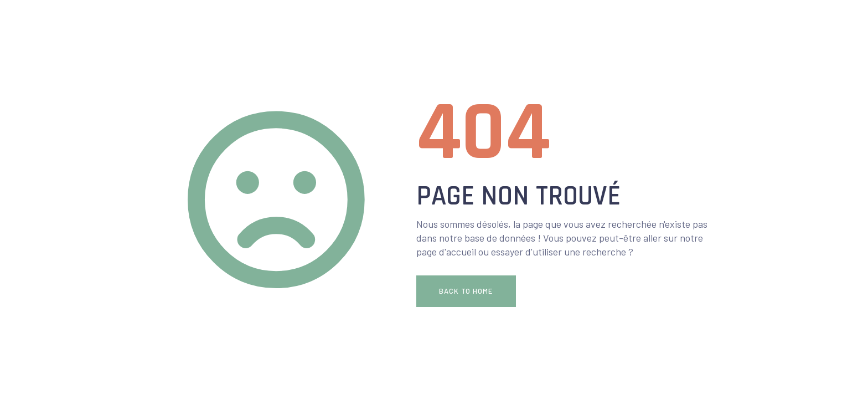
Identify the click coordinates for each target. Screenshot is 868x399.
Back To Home (466, 291)
